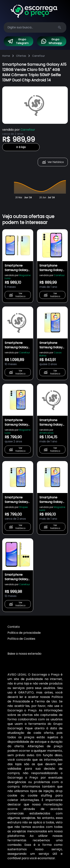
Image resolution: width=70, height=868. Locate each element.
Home (6, 56)
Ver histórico (53, 162)
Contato (14, 627)
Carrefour (38, 56)
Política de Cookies (21, 639)
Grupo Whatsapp (51, 41)
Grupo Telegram (18, 41)
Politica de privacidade (24, 633)
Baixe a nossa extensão (24, 654)
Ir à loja (21, 147)
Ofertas (21, 56)
